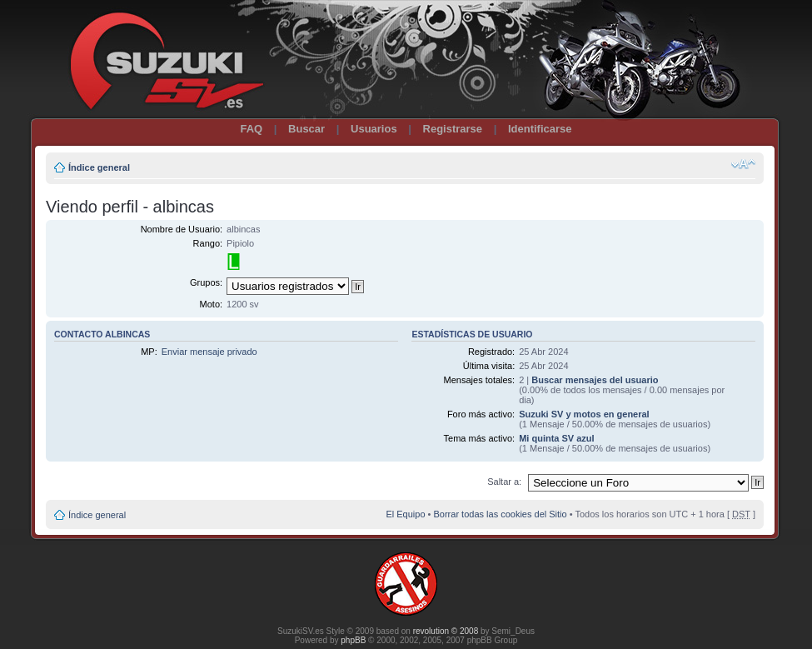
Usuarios (374, 129)
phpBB (353, 640)
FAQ (251, 129)
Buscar (306, 129)
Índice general (99, 167)
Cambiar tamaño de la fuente (743, 164)
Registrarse (453, 129)
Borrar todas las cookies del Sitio (500, 514)
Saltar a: (504, 482)
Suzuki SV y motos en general (584, 414)
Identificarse (540, 129)
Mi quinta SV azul (556, 438)
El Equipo (405, 514)
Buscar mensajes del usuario (595, 380)
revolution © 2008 (446, 631)
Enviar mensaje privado (209, 352)
